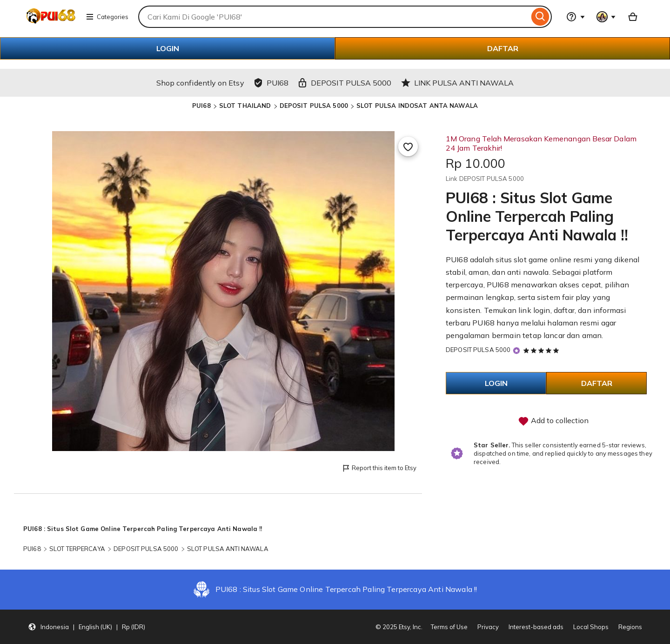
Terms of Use (449, 627)
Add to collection (553, 421)
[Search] (540, 17)
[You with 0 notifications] (606, 17)
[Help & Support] (576, 17)
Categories (107, 17)
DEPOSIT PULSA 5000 (314, 106)
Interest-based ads (536, 627)
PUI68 (201, 106)
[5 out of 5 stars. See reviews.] (543, 350)
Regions (630, 627)
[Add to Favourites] (408, 146)
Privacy (488, 627)
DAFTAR (503, 48)
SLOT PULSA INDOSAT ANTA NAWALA (417, 106)
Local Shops (591, 627)
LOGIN (168, 48)
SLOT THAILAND (245, 106)
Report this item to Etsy (379, 468)
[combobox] (334, 17)
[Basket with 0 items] (633, 17)
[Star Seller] (516, 350)
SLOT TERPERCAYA (77, 549)
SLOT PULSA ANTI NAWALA (228, 549)
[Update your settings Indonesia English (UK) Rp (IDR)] (87, 627)
